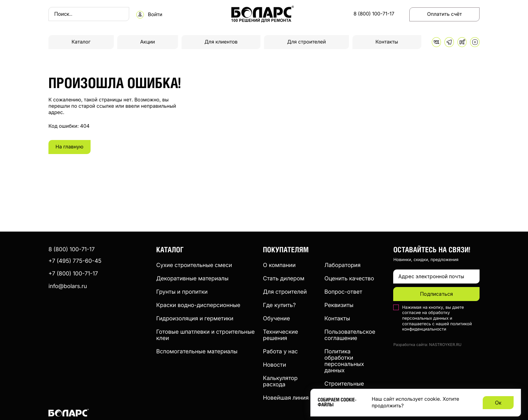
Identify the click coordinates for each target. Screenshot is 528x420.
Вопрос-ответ (343, 292)
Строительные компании (344, 387)
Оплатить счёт (445, 14)
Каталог (81, 42)
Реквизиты (339, 305)
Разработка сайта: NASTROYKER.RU (427, 345)
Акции (147, 42)
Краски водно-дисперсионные (198, 305)
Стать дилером (284, 278)
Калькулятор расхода (280, 381)
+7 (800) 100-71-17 (73, 273)
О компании (279, 265)
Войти (155, 15)
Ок (498, 403)
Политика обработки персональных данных (344, 361)
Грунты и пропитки (182, 292)
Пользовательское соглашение (350, 335)
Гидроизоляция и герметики (195, 318)
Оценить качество (349, 278)
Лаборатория (342, 265)
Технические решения (280, 335)
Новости (275, 365)
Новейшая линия (286, 398)
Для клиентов (221, 42)
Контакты (387, 42)
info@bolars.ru (68, 286)
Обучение (276, 318)
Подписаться (437, 294)
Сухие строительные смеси (194, 265)
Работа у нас (280, 351)
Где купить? (279, 305)
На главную (70, 147)
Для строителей (306, 42)
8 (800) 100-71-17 (374, 14)
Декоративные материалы (192, 278)
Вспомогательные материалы (197, 351)
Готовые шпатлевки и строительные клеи (206, 335)
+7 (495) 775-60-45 (75, 261)
